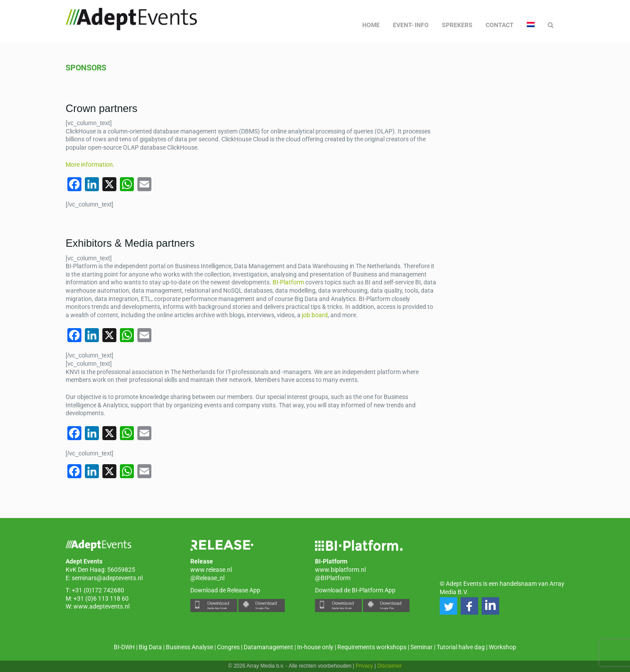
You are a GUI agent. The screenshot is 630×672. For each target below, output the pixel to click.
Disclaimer (389, 666)
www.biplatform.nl (340, 570)
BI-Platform (288, 282)
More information (89, 164)
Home (371, 25)
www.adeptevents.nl (101, 606)
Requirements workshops (372, 647)
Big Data (150, 647)
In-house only (315, 647)
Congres (228, 647)
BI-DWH (124, 647)
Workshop (502, 647)
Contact (500, 25)
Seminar (422, 647)
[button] (448, 606)
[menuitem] (531, 25)
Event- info (411, 25)
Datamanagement (268, 647)
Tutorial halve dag (461, 647)
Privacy (364, 666)
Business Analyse (189, 647)
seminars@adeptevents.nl (107, 578)
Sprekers (457, 25)
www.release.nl (211, 570)
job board (315, 315)
